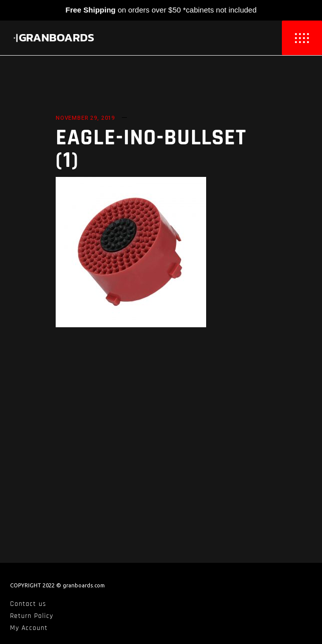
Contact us (28, 604)
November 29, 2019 (85, 118)
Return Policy (32, 616)
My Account (29, 628)
